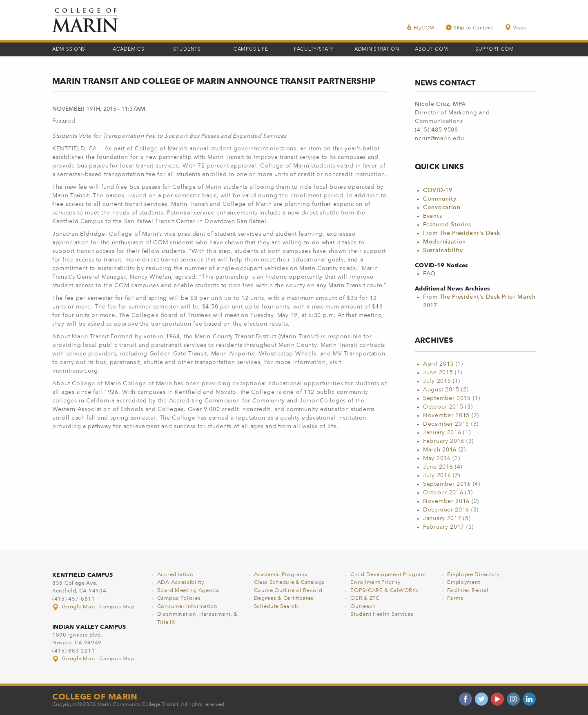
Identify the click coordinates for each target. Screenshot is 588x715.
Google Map (74, 607)
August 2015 (441, 390)
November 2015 (446, 416)
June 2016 (438, 467)
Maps (515, 28)
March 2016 (440, 450)
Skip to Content (470, 28)
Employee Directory (473, 575)
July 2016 (437, 476)
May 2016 (437, 458)
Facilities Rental (468, 591)
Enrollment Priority (375, 582)
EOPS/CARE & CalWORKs (384, 591)
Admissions (69, 49)
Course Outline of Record (288, 591)
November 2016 (446, 501)
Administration (377, 49)
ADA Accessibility (181, 582)
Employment (464, 582)
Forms (455, 598)
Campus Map (117, 607)
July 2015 (437, 381)
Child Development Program (388, 575)
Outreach (363, 607)
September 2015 (447, 398)
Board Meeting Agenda (188, 591)
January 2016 (442, 433)
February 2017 (444, 527)
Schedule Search (276, 607)
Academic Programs (281, 575)
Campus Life (251, 49)
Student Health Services (382, 614)
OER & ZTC (365, 598)
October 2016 (443, 493)
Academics (128, 49)
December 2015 (446, 424)
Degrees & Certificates (284, 598)
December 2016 (446, 510)
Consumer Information (187, 607)
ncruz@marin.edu (440, 139)
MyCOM (421, 28)
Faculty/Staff (314, 49)
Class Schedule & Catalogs (290, 582)
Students (187, 49)
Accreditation (175, 575)
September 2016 (447, 484)
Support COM (495, 49)
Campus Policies (179, 598)
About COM (431, 49)
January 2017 (442, 518)
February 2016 (444, 441)
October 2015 (443, 407)
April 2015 (438, 364)
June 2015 (438, 373)
